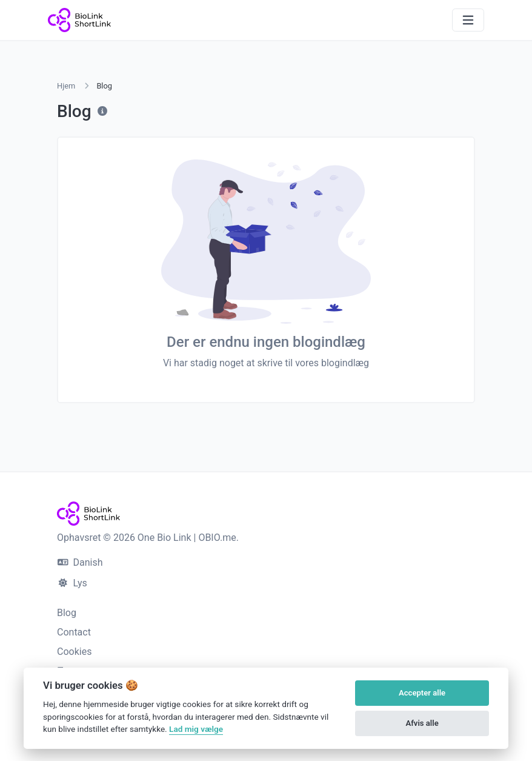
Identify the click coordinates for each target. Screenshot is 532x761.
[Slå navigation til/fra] (468, 20)
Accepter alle (422, 693)
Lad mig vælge (196, 729)
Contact (74, 632)
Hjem (66, 86)
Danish (80, 562)
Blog (67, 613)
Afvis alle (422, 723)
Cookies (74, 652)
